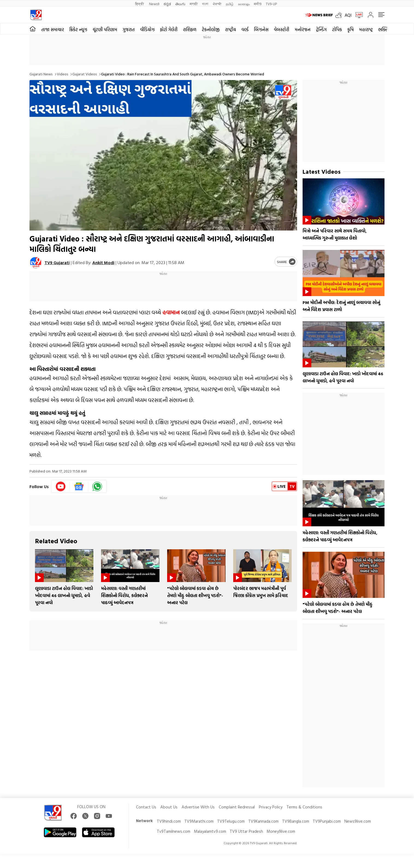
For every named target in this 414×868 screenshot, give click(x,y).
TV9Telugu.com (231, 821)
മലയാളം (244, 4)
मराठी (194, 4)
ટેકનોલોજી (211, 29)
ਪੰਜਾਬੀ (217, 4)
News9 (154, 4)
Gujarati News (41, 74)
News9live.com (358, 821)
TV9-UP (271, 4)
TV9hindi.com (169, 821)
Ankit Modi (103, 262)
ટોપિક (337, 29)
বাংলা (205, 4)
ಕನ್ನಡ (167, 4)
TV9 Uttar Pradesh (246, 831)
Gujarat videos (85, 74)
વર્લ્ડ (245, 29)
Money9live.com (281, 831)
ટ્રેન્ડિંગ (321, 29)
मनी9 (258, 4)
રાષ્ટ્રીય (230, 29)
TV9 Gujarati (57, 262)
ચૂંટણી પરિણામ (105, 29)
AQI (348, 15)
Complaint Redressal (237, 807)
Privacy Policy (271, 807)
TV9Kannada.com (263, 821)
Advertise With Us (198, 807)
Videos (63, 74)
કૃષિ (351, 29)
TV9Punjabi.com (327, 821)
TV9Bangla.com (296, 821)
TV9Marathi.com (199, 821)
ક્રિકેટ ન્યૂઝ (78, 29)
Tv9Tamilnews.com (174, 831)
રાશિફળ (190, 29)
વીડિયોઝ (147, 29)
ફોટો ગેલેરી (169, 29)
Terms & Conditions (304, 807)
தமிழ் (230, 4)
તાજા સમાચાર (53, 29)
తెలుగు (180, 4)
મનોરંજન (303, 29)
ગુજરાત (129, 29)
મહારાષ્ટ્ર (366, 29)
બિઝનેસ (261, 29)
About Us (169, 807)
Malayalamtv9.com (210, 831)
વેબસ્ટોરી (282, 29)
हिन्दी (140, 4)
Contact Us (146, 807)
